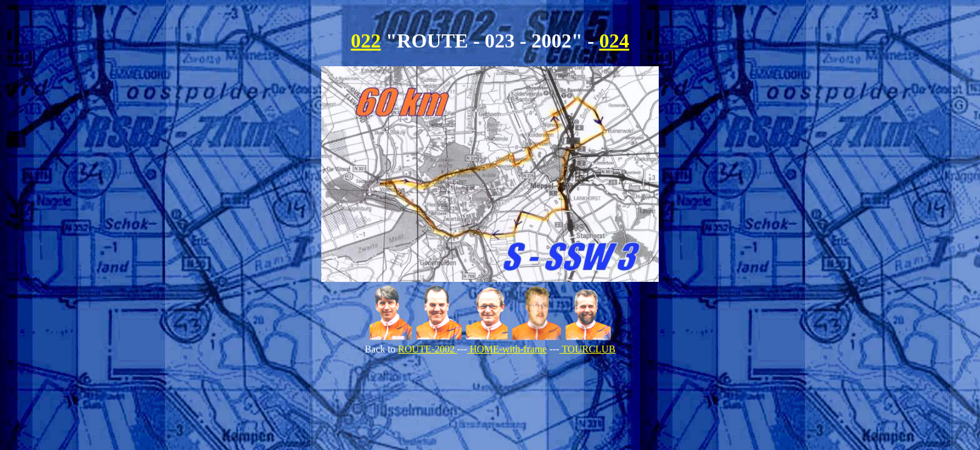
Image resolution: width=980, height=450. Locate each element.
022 (366, 41)
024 (614, 41)
